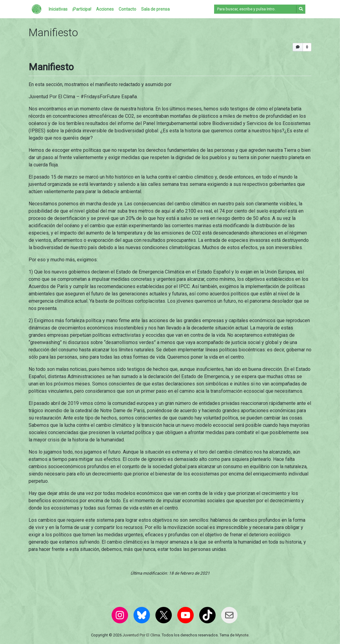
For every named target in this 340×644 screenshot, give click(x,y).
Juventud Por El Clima (141, 635)
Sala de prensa (155, 9)
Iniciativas (58, 9)
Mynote (242, 635)
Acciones (105, 9)
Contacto (127, 9)
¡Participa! (82, 9)
